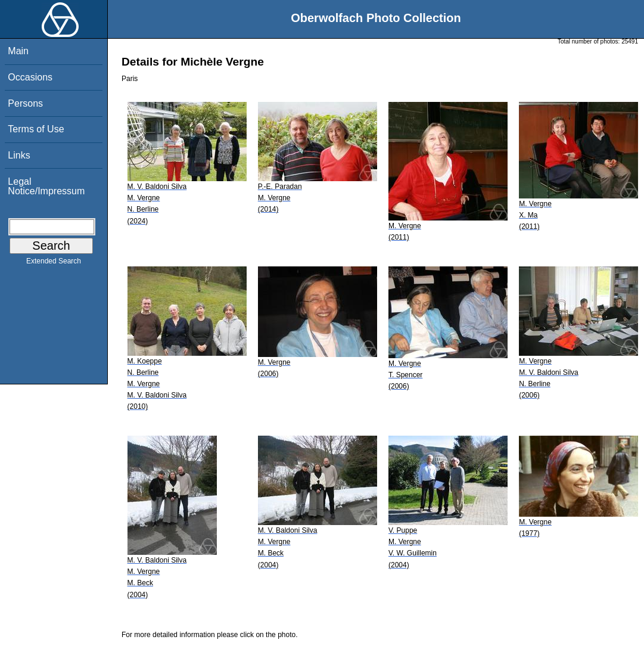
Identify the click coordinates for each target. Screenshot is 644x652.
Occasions (30, 77)
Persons (25, 103)
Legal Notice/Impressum (46, 186)
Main (18, 51)
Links (19, 155)
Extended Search (54, 263)
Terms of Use (36, 129)
